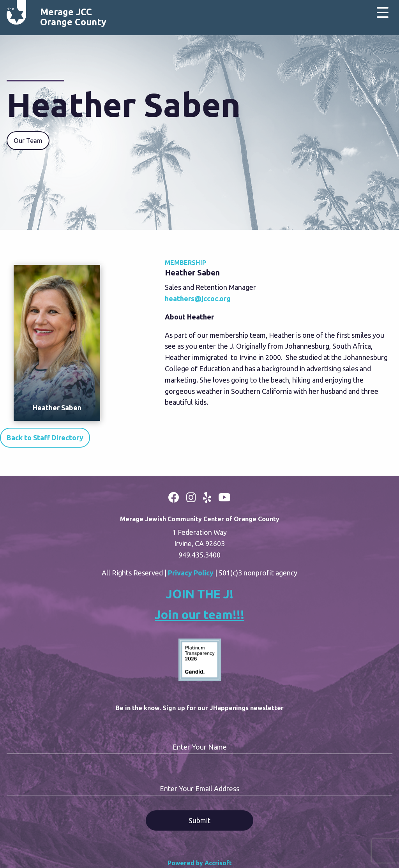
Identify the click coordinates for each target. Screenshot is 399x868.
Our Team (28, 141)
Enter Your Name (200, 747)
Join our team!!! (199, 615)
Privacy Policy (191, 573)
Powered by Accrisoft (200, 863)
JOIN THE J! (200, 594)
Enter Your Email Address (199, 789)
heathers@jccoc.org (198, 298)
